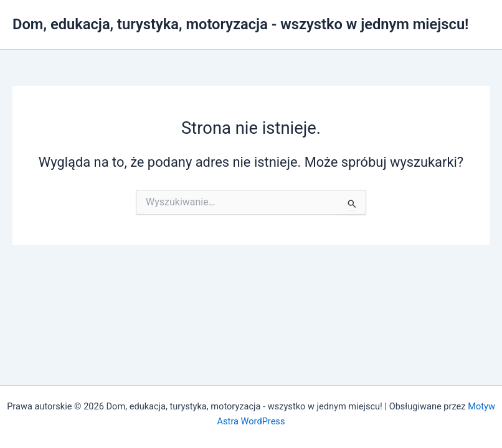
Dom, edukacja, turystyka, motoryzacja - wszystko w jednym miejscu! (240, 24)
